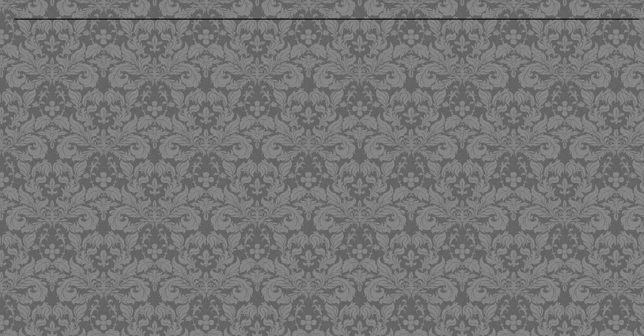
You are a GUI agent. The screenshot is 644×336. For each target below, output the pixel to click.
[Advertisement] (261, 91)
